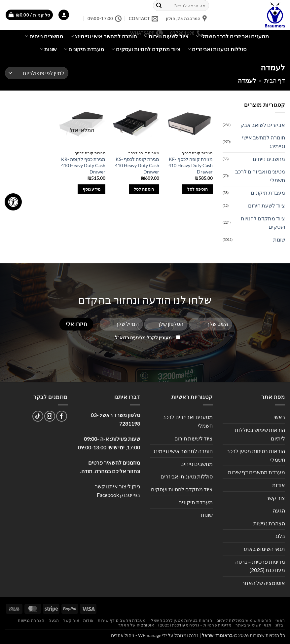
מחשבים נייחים (44, 36)
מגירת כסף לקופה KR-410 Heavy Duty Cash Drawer (83, 165)
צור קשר (276, 498)
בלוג (280, 536)
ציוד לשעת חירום (267, 205)
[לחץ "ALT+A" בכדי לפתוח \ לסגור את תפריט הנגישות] (13, 202)
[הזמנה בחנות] (37, 73)
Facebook (108, 495)
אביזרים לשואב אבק (263, 125)
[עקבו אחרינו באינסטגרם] (50, 416)
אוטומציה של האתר (263, 583)
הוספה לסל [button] (198, 189)
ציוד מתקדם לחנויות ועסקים (146, 49)
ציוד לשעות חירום (194, 438)
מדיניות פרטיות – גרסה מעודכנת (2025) (260, 566)
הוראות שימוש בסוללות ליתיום (260, 434)
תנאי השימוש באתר (264, 549)
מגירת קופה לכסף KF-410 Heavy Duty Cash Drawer (191, 165)
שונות (48, 49)
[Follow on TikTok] (38, 416)
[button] (64, 15)
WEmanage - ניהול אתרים (136, 635)
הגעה (279, 510)
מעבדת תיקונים (84, 49)
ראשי (279, 417)
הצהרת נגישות (269, 523)
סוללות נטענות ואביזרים (217, 49)
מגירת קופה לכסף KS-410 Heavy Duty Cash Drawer (137, 165)
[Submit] (159, 6)
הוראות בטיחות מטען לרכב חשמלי (256, 455)
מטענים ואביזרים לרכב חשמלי (232, 36)
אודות (279, 485)
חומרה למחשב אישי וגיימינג (264, 142)
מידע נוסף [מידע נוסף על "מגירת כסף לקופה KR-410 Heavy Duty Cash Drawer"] (92, 189)
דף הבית (275, 80)
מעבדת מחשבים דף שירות (256, 472)
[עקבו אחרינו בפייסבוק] (62, 416)
